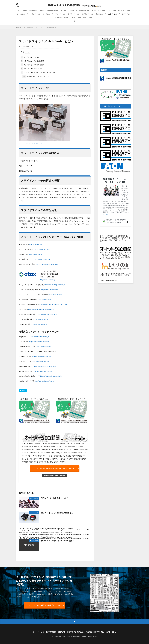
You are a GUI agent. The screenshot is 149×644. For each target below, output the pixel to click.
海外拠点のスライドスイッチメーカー (37, 76)
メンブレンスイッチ (98, 10)
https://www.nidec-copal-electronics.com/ (54, 304)
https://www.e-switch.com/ (42, 356)
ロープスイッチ (76, 18)
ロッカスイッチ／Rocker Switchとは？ (57, 513)
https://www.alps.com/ (42, 249)
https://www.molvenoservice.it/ (51, 376)
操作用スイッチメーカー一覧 (49, 10)
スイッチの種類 (29, 27)
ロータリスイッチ (22, 14)
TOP (19, 10)
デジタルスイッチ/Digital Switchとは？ (57, 541)
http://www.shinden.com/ (50, 290)
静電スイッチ (87, 18)
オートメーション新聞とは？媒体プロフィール (44, 605)
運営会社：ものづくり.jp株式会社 (71, 632)
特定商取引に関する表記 (95, 632)
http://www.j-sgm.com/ (42, 259)
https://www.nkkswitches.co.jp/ (47, 264)
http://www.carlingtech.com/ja (54, 285)
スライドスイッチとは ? (30, 57)
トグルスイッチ (35, 14)
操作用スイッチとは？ (30, 10)
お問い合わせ (111, 632)
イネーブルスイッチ (62, 18)
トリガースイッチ (74, 14)
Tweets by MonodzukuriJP (109, 281)
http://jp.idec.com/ (36, 244)
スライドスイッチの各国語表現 (32, 61)
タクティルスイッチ (83, 10)
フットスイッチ (60, 14)
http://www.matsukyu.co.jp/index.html (41, 309)
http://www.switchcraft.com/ (44, 381)
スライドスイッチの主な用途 (31, 69)
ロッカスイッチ (48, 14)
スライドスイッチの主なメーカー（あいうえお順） (39, 72)
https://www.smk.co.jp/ (37, 254)
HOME (19, 27)
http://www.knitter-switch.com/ (45, 366)
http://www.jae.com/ (45, 299)
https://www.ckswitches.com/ (39, 342)
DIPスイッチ (126, 14)
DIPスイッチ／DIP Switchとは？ (55, 498)
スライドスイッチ (114, 14)
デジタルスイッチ (88, 14)
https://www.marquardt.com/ (42, 371)
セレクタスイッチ (124, 10)
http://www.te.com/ (55, 295)
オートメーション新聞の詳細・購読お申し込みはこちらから (55, 468)
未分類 (31, 46)
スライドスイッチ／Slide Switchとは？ (47, 27)
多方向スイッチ (101, 14)
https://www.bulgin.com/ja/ (40, 337)
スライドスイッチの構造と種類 (32, 65)
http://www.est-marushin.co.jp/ (47, 314)
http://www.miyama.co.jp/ (42, 319)
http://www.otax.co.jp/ (48, 280)
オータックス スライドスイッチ (30, 143)
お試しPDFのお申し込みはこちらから (54, 475)
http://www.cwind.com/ (44, 346)
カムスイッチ (111, 10)
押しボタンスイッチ (67, 10)
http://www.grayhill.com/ (40, 361)
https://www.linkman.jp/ (39, 324)
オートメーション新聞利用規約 (44, 632)
